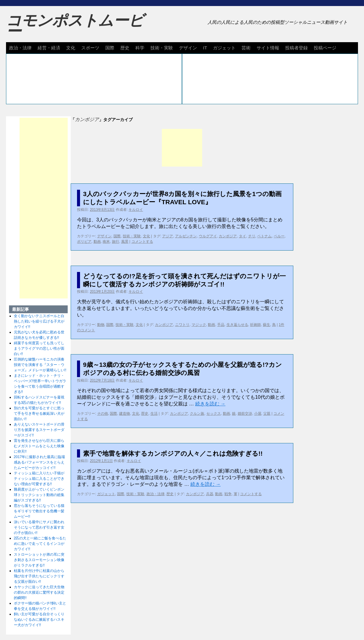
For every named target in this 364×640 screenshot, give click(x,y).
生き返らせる (237, 325)
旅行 (116, 242)
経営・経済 (49, 48)
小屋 (258, 414)
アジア (168, 236)
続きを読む (210, 404)
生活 (154, 414)
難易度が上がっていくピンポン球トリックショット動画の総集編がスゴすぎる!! (39, 495)
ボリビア (84, 242)
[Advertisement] (182, 148)
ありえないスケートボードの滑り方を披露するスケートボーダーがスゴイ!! (39, 430)
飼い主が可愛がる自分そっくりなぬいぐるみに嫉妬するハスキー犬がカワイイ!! (39, 620)
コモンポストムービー (75, 26)
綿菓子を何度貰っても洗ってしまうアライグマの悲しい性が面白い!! (39, 348)
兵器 (210, 494)
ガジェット (224, 48)
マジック (199, 325)
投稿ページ (325, 48)
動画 (97, 242)
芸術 (246, 48)
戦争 (228, 494)
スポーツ (90, 48)
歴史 (125, 48)
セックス (214, 414)
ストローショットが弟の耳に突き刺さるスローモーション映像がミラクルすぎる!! (39, 560)
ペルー (279, 236)
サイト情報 (268, 48)
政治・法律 (20, 48)
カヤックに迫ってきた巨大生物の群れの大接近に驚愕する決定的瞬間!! (39, 592)
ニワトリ (182, 325)
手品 (221, 325)
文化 (71, 48)
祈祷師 (255, 325)
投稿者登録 (296, 48)
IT (205, 48)
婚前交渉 (245, 414)
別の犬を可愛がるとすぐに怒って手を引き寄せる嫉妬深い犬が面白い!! (39, 414)
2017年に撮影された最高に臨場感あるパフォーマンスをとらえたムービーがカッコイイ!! (40, 462)
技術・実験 (162, 48)
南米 (106, 242)
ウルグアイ (208, 236)
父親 (267, 414)
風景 (125, 242)
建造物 (125, 414)
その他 (103, 414)
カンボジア (228, 236)
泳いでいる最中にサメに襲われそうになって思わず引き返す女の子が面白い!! (39, 527)
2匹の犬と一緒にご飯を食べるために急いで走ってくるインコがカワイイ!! (40, 544)
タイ (242, 236)
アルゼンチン (186, 236)
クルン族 (197, 414)
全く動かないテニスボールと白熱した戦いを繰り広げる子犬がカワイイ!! (39, 321)
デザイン (188, 48)
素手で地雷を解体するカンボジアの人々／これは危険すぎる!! (173, 453)
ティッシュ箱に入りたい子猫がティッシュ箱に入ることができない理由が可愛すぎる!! (39, 479)
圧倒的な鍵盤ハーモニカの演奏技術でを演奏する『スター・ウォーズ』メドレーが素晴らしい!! (40, 365)
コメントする (142, 242)
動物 (101, 325)
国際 (110, 48)
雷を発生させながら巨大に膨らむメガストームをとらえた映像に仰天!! (39, 446)
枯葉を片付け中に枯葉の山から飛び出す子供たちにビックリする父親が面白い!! (39, 576)
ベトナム (264, 236)
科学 (140, 48)
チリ (252, 236)
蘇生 (267, 325)
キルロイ (136, 210)
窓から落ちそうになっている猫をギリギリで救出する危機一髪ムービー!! (39, 511)
